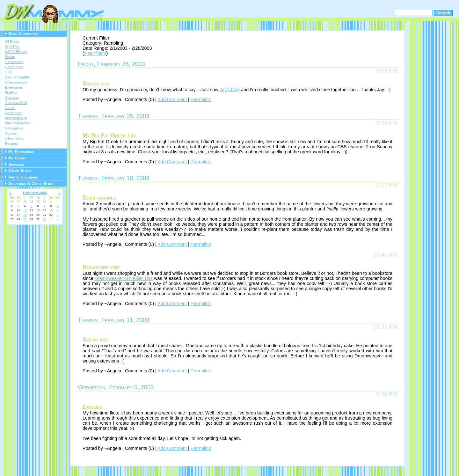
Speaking (16, 164)
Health (10, 108)
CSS (9, 72)
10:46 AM (385, 255)
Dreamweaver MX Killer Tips (124, 278)
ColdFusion (14, 67)
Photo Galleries (23, 177)
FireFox (11, 92)
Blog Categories (23, 34)
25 (25, 219)
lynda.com (13, 113)
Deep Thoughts (17, 77)
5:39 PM (387, 123)
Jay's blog (230, 90)
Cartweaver (14, 62)
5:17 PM (387, 185)
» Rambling (14, 138)
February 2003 (35, 193)
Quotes (11, 133)
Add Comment (172, 99)
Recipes (11, 143)
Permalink (201, 99)
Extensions (14, 87)
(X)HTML (12, 47)
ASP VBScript (16, 52)
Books (10, 57)
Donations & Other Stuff (31, 183)
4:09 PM (387, 71)
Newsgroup (14, 128)
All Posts (12, 41)
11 (25, 210)
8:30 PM (387, 394)
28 (44, 219)
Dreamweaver (16, 82)
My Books (17, 158)
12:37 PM (385, 327)
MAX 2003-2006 (18, 123)
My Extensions (21, 152)
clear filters (95, 53)
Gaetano (12, 98)
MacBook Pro (16, 118)
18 (25, 215)
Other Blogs (20, 171)
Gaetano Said (16, 103)
